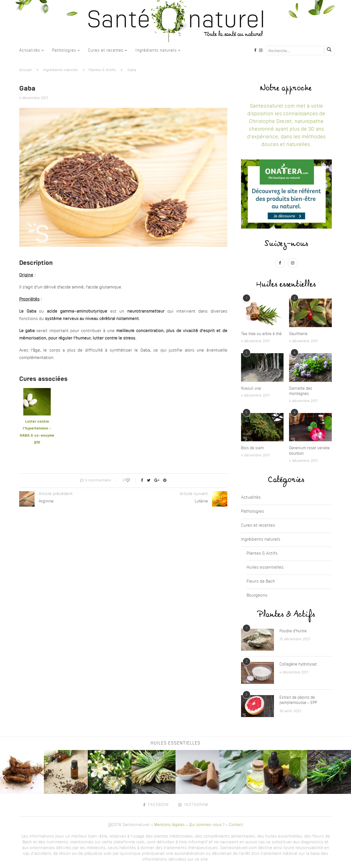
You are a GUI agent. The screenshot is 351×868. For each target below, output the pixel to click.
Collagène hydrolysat (298, 664)
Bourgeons (257, 596)
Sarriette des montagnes (301, 391)
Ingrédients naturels (156, 50)
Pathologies (64, 50)
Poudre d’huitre (293, 631)
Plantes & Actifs (102, 70)
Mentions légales (169, 825)
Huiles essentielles (265, 568)
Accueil (25, 70)
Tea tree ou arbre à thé (261, 334)
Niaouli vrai (251, 389)
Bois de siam (252, 448)
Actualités (30, 50)
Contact (236, 825)
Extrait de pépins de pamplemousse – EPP (298, 700)
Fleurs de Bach (261, 582)
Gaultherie (298, 334)
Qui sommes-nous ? (207, 825)
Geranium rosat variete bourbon (309, 451)
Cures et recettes (106, 50)
